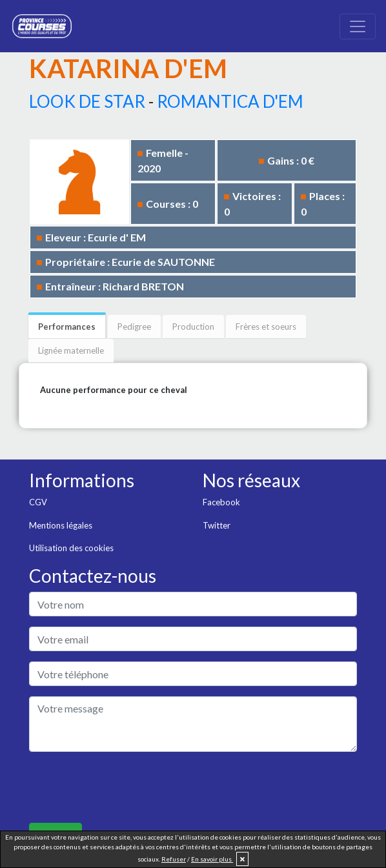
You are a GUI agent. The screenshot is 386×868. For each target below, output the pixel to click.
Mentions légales (61, 525)
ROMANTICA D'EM (230, 101)
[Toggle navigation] (358, 26)
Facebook (221, 502)
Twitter (217, 525)
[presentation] (127, 787)
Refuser (174, 859)
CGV (38, 502)
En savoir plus (212, 859)
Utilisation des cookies (71, 548)
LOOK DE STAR (87, 101)
